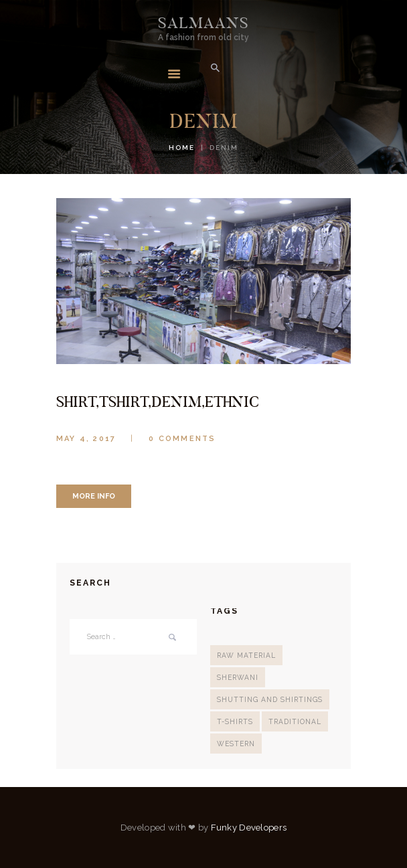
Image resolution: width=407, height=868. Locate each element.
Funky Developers (249, 828)
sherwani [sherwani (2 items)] (238, 677)
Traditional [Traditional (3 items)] (295, 721)
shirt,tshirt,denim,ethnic (158, 402)
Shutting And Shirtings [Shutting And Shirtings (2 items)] (270, 699)
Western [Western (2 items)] (236, 744)
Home (182, 148)
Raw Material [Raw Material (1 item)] (246, 655)
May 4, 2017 (86, 439)
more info (94, 496)
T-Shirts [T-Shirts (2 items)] (235, 721)
